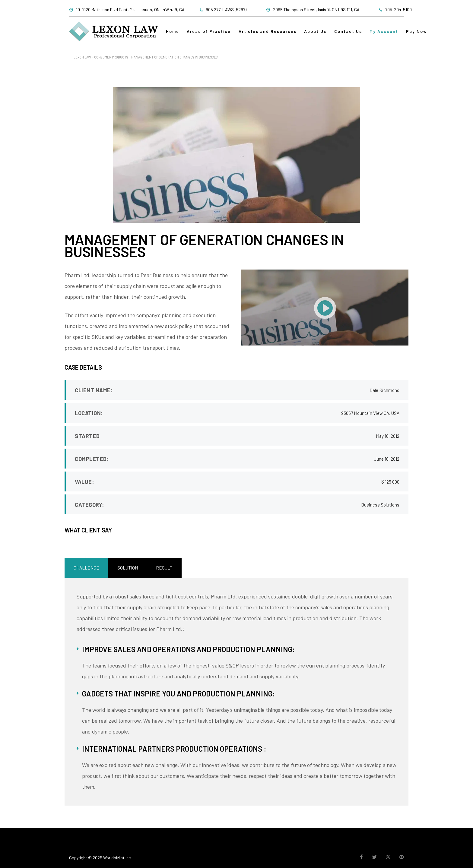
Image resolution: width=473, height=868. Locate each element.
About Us (321, 34)
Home (174, 34)
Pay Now (426, 34)
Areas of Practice (211, 34)
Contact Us (355, 34)
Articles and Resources (271, 34)
